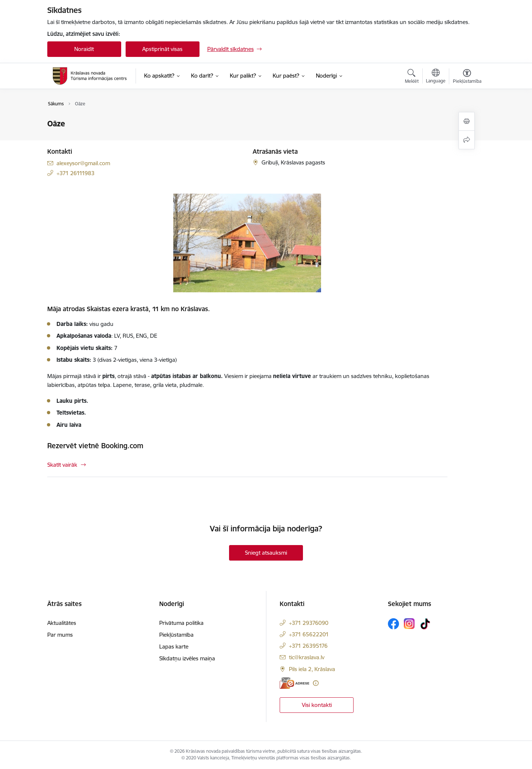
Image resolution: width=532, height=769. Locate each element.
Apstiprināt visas (162, 49)
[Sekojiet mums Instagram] (409, 624)
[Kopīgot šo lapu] (467, 140)
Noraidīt (84, 49)
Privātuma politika (181, 623)
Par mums (60, 635)
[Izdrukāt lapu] (467, 121)
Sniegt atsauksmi (266, 553)
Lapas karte (174, 646)
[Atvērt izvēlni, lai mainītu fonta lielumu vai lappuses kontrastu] (467, 77)
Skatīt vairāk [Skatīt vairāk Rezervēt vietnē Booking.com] (62, 465)
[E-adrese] (294, 683)
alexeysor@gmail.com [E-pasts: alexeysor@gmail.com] (83, 163)
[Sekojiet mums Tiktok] (425, 624)
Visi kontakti (317, 705)
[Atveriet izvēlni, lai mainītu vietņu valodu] (436, 77)
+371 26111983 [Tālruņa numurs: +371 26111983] (76, 173)
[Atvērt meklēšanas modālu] (412, 77)
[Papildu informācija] (316, 683)
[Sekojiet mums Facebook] (393, 624)
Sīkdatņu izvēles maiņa (187, 658)
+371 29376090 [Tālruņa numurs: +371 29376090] (309, 623)
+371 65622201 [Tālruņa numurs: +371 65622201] (309, 634)
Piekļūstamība (176, 635)
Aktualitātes (62, 623)
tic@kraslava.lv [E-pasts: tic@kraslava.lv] (307, 657)
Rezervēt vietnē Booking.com (95, 446)
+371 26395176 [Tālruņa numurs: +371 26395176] (308, 646)
